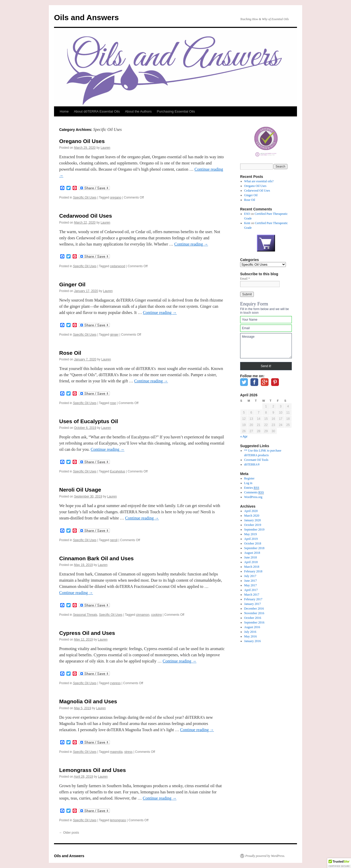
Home (64, 111)
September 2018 (254, 548)
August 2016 (252, 627)
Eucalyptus (117, 471)
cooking (157, 615)
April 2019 (251, 539)
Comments (254, 492)
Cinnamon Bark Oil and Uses (96, 558)
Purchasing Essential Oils (176, 111)
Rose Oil (70, 353)
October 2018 (253, 543)
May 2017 (251, 585)
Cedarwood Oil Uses (86, 216)
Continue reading (191, 244)
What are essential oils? (259, 181)
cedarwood (117, 266)
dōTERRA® (252, 464)
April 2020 (251, 511)
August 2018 (252, 553)
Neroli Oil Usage (80, 490)
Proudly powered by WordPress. (265, 856)
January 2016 (253, 641)
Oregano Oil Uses (82, 141)
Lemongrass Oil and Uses (93, 770)
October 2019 (253, 525)
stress (128, 752)
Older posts (69, 833)
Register (249, 478)
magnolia (116, 752)
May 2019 (251, 534)
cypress (115, 683)
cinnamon (143, 615)
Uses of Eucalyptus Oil (89, 421)
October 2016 (253, 618)
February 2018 (253, 571)
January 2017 (253, 604)
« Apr (244, 437)
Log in (248, 483)
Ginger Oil (72, 284)
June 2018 (251, 557)
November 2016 (254, 613)
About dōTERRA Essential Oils (97, 111)
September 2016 (254, 622)
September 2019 (254, 530)
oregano (116, 198)
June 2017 (251, 581)
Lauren (105, 148)
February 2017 (253, 599)
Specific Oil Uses (85, 198)
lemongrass (118, 820)
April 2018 (251, 562)
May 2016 (251, 636)
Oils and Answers (86, 17)
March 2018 (252, 567)
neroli (114, 540)
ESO (247, 214)
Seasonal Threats (85, 615)
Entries (252, 488)
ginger (114, 335)
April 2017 (251, 590)
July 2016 (250, 632)
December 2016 (254, 609)
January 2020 (253, 520)
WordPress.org (253, 497)
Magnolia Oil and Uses (88, 701)
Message (266, 346)
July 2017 (250, 576)
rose (113, 403)
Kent (247, 223)
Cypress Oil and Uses (87, 633)
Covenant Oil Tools (256, 460)
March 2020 (252, 516)
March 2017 (252, 595)
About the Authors (138, 111)
